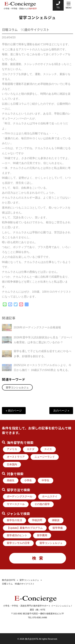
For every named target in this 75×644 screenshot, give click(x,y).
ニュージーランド (45, 457)
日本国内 (12, 465)
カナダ (31, 449)
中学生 (46, 480)
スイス (48, 449)
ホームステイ (50, 497)
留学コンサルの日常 (18, 543)
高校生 (11, 480)
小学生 (28, 480)
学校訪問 (37, 520)
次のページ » (61, 411)
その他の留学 (42, 504)
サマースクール (16, 504)
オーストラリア (16, 457)
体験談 (56, 520)
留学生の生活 (14, 520)
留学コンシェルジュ (17, 388)
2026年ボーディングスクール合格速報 (37, 329)
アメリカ (12, 449)
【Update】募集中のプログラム (25, 528)
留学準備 (58, 528)
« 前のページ (14, 411)
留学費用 (42, 535)
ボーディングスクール (20, 497)
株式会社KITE (9, 580)
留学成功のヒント (17, 535)
